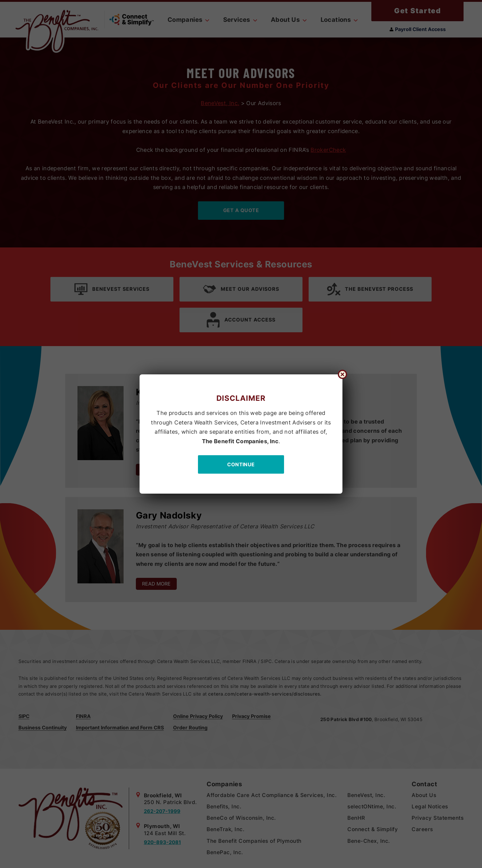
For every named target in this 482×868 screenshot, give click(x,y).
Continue (241, 464)
